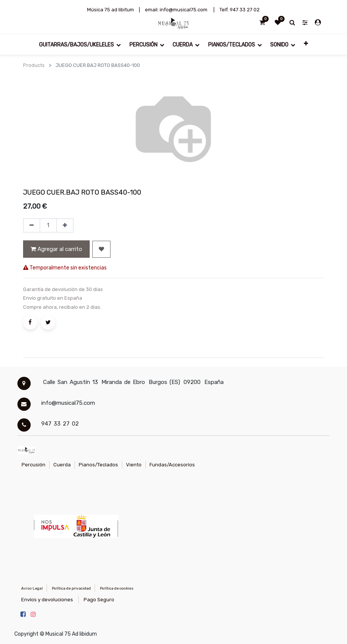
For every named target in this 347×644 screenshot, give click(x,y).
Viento (134, 465)
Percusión (33, 465)
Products (34, 65)
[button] (306, 43)
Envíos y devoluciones (47, 600)
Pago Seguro (99, 600)
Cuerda (62, 465)
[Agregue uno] (65, 226)
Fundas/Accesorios (172, 465)
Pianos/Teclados (98, 465)
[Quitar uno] (32, 226)
